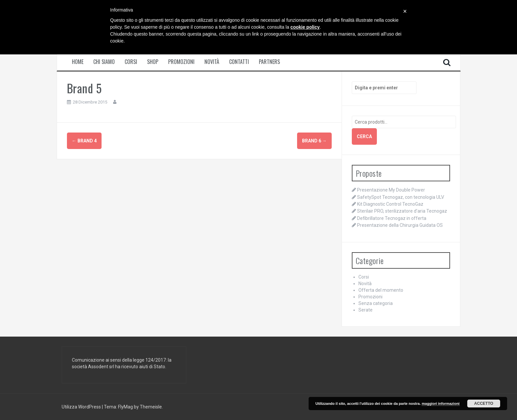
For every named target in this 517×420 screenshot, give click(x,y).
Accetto (484, 404)
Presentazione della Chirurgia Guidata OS (400, 225)
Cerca (364, 136)
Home (78, 62)
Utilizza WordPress (82, 407)
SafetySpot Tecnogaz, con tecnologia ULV (401, 197)
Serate (365, 310)
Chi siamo (104, 62)
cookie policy (305, 27)
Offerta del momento (381, 290)
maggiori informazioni (441, 404)
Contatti (239, 62)
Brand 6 (314, 141)
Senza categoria (376, 303)
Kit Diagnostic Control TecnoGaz (390, 204)
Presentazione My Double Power (391, 190)
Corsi (131, 62)
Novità (212, 62)
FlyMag (125, 407)
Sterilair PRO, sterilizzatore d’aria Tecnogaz (402, 211)
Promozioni (181, 62)
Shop (153, 62)
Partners (269, 62)
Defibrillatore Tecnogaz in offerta (392, 218)
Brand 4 (84, 141)
